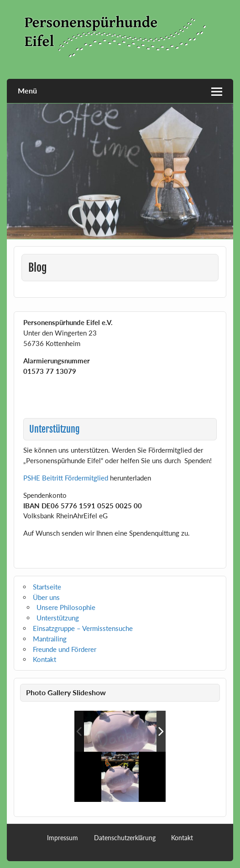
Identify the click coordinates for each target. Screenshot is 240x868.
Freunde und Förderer (65, 649)
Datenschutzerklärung (125, 838)
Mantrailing (50, 639)
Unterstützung (58, 618)
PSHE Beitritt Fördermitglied (66, 478)
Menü (27, 90)
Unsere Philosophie (66, 607)
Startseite (47, 587)
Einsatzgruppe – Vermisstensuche (83, 628)
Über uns (46, 597)
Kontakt (44, 659)
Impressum (63, 838)
